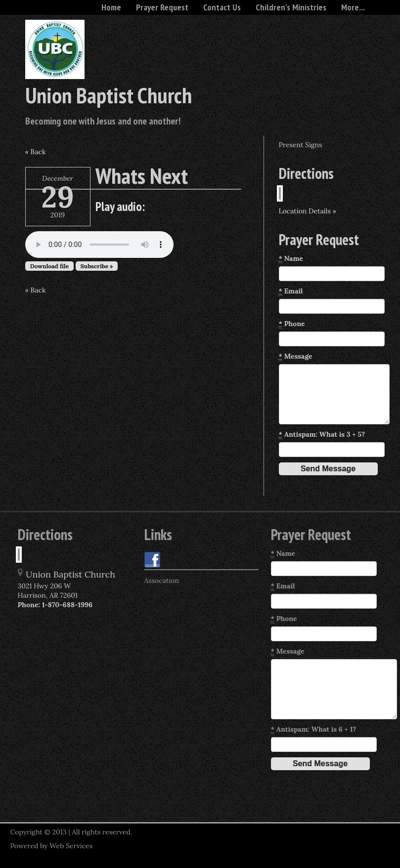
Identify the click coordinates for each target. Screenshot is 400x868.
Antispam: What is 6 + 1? (314, 729)
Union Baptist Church (109, 95)
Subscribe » (97, 266)
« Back (36, 152)
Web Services (71, 846)
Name (291, 259)
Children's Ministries (291, 7)
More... (353, 7)
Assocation (162, 580)
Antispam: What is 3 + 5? (322, 434)
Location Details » (308, 211)
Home (111, 7)
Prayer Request (162, 7)
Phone (292, 324)
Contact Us (222, 7)
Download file (50, 266)
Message (296, 356)
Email (291, 291)
